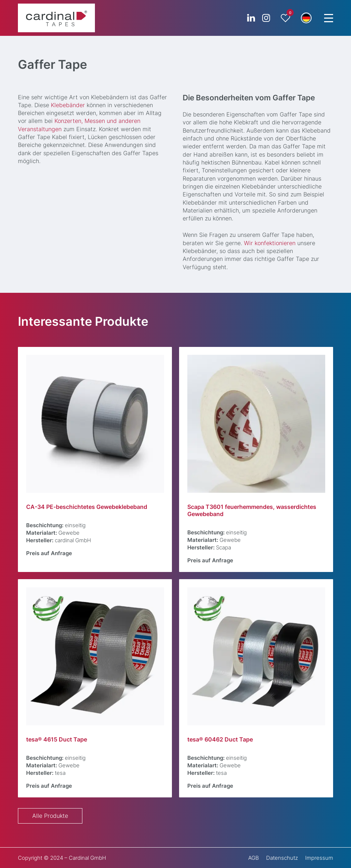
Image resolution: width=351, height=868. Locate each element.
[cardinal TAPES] (56, 18)
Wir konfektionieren (270, 243)
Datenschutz (282, 858)
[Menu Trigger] (328, 18)
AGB (254, 858)
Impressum (319, 858)
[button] (306, 18)
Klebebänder (68, 105)
